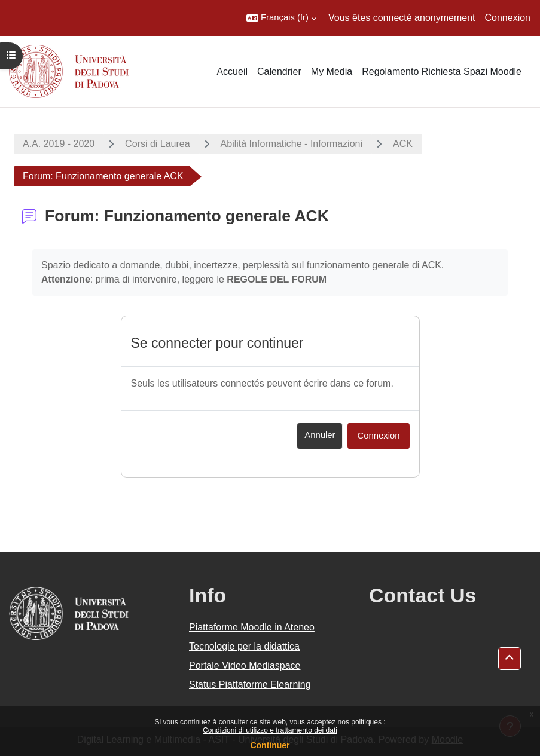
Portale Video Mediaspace (245, 665)
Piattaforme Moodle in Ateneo (252, 627)
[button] (281, 18)
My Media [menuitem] (332, 71)
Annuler (320, 435)
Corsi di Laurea (158, 144)
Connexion (508, 18)
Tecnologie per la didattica (244, 646)
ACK (403, 144)
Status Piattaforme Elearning (250, 685)
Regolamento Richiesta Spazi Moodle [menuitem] (442, 71)
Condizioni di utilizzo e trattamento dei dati (270, 730)
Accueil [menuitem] (232, 71)
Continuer (270, 745)
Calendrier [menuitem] (279, 71)
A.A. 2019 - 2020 (59, 144)
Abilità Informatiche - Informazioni (292, 144)
